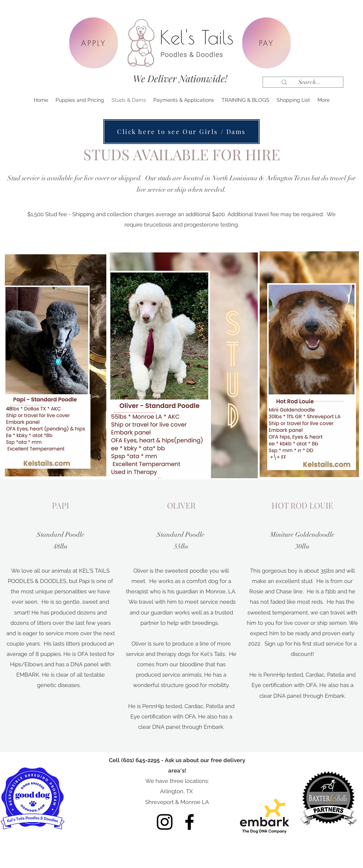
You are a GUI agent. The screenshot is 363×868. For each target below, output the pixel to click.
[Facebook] (189, 822)
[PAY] (267, 43)
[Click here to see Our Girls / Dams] (181, 132)
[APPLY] (94, 43)
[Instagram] (165, 822)
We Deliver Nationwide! (180, 78)
